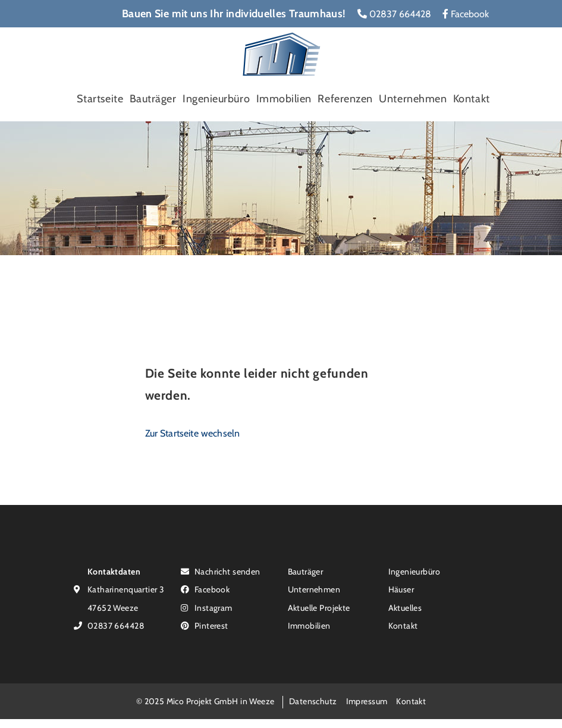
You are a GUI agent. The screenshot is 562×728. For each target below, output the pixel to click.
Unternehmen (413, 99)
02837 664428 (394, 14)
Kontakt (472, 99)
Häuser (401, 589)
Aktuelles (405, 608)
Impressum (367, 701)
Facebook (466, 14)
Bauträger (153, 99)
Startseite (100, 99)
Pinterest (205, 625)
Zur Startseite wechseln (193, 433)
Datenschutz (313, 701)
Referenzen (345, 99)
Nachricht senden (221, 571)
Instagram (207, 608)
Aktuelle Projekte (319, 608)
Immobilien (284, 99)
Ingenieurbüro (216, 99)
